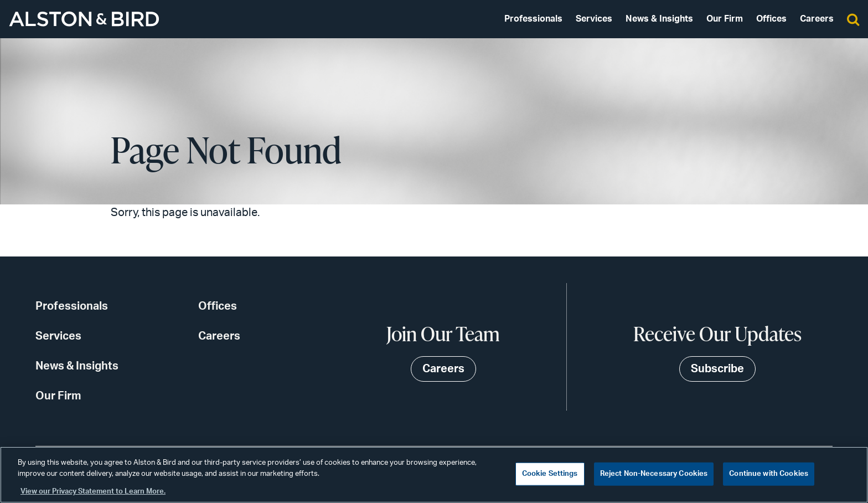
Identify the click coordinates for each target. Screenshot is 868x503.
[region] (434, 475)
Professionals (533, 19)
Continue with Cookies (769, 474)
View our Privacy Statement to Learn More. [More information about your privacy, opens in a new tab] (93, 492)
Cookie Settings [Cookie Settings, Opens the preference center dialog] (550, 474)
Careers (817, 19)
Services (594, 19)
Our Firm (725, 19)
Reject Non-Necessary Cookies (654, 474)
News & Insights (659, 19)
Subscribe (717, 369)
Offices (771, 19)
